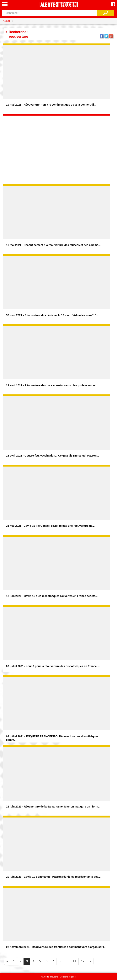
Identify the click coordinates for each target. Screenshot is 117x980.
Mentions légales (68, 977)
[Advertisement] (56, 140)
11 (74, 961)
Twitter (106, 36)
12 (83, 961)
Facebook (102, 36)
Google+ (111, 36)
